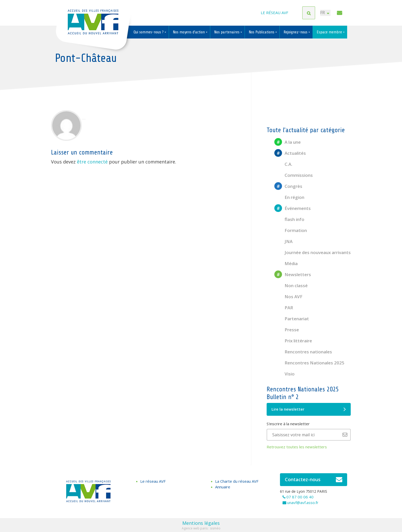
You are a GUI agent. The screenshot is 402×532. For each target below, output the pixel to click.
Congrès (288, 186)
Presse (287, 330)
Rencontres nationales (303, 352)
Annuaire (223, 487)
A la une (288, 142)
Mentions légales (201, 523)
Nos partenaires (227, 32)
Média (286, 263)
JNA (283, 241)
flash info (289, 219)
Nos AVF (288, 297)
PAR (284, 308)
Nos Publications (262, 32)
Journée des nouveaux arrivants (313, 252)
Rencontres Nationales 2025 (309, 363)
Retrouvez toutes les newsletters (297, 447)
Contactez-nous (314, 480)
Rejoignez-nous (296, 32)
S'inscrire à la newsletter (288, 424)
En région (289, 197)
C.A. (283, 164)
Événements (293, 208)
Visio (284, 374)
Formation (291, 230)
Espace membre (330, 32)
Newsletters (293, 274)
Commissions (294, 175)
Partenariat (292, 319)
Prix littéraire (293, 341)
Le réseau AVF (274, 13)
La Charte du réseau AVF (237, 481)
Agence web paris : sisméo (201, 528)
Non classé (291, 286)
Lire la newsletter (309, 409)
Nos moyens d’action (189, 32)
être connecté (92, 162)
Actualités (290, 153)
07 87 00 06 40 (300, 497)
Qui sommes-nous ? (149, 32)
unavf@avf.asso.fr (303, 502)
